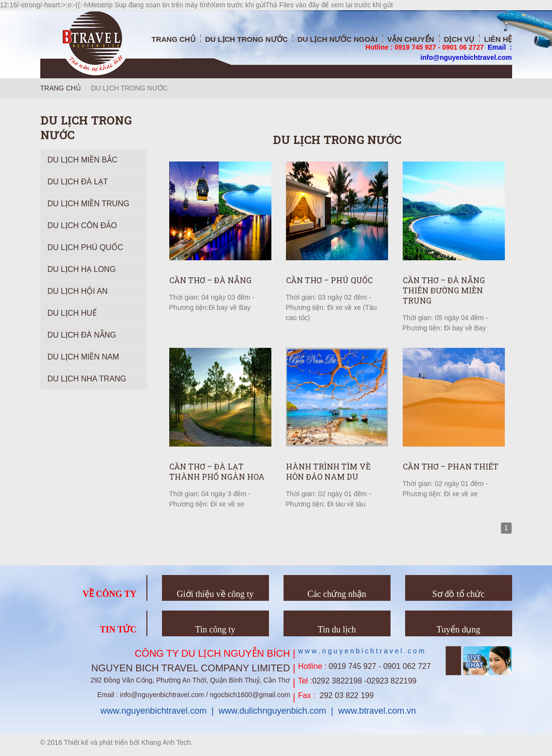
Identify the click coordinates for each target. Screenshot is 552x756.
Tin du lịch (337, 630)
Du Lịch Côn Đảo (82, 225)
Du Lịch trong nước (247, 39)
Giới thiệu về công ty (215, 594)
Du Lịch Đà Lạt (78, 182)
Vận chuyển (410, 39)
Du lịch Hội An (78, 291)
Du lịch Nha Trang (87, 379)
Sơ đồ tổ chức (459, 594)
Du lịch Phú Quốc (86, 247)
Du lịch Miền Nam (83, 357)
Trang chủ (173, 39)
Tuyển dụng (459, 630)
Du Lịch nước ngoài (337, 39)
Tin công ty (215, 630)
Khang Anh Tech (166, 742)
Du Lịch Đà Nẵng (82, 335)
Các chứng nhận (337, 594)
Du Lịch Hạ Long (82, 269)
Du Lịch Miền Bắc (83, 160)
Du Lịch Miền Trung (89, 204)
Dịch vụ (459, 39)
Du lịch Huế (72, 313)
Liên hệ (498, 39)
